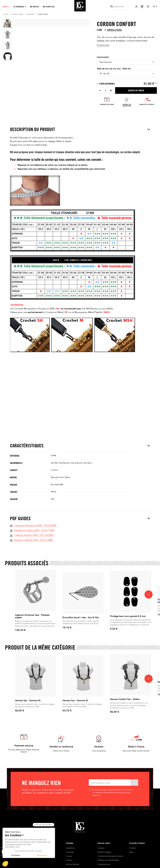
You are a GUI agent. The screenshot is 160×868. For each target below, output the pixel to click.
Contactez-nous (104, 864)
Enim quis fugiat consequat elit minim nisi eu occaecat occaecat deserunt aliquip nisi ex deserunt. (112, 792)
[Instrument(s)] (127, 62)
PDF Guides (80, 518)
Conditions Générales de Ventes (110, 856)
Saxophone (71, 848)
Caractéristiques (80, 446)
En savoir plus (103, 45)
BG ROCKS (34, 7)
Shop (5, 7)
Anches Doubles (73, 864)
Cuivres (69, 856)
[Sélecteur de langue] (155, 7)
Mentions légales (104, 852)
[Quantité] (105, 91)
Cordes (69, 860)
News (131, 852)
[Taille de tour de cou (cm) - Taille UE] (127, 74)
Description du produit (80, 129)
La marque (19, 7)
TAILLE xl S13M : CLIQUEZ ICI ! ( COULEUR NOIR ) (73, 260)
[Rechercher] (121, 7)
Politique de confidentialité (108, 860)
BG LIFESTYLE (49, 7)
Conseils (132, 848)
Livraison (101, 848)
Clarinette (70, 852)
